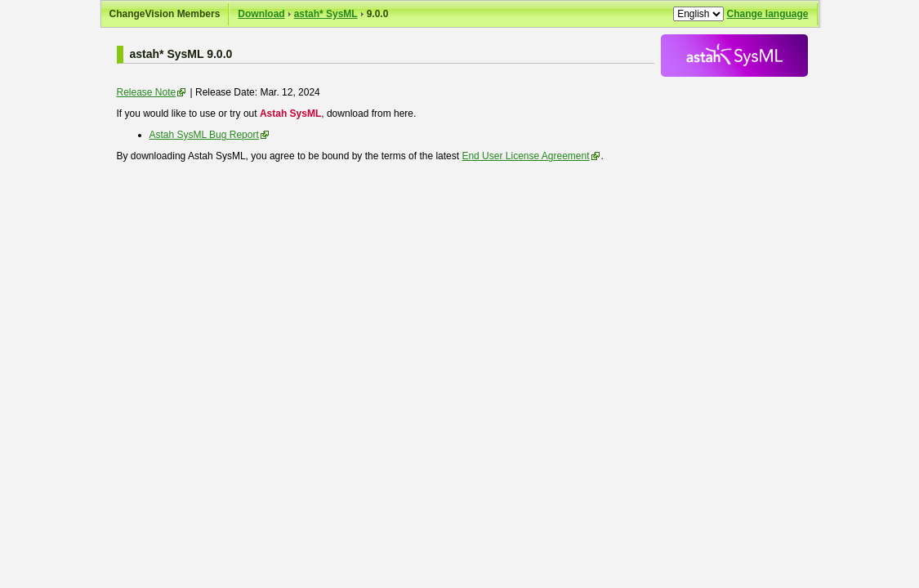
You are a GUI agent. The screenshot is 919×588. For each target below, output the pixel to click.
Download (261, 14)
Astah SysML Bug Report (204, 135)
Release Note (147, 92)
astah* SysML (326, 14)
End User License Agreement (525, 156)
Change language (767, 14)
